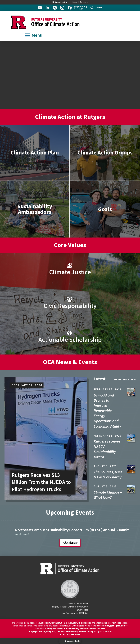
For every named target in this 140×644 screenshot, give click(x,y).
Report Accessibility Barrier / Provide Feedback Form (77, 629)
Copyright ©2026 (36, 632)
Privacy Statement (70, 635)
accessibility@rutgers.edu (111, 626)
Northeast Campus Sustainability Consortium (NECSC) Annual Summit (72, 530)
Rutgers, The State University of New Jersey (70, 632)
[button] (96, 8)
